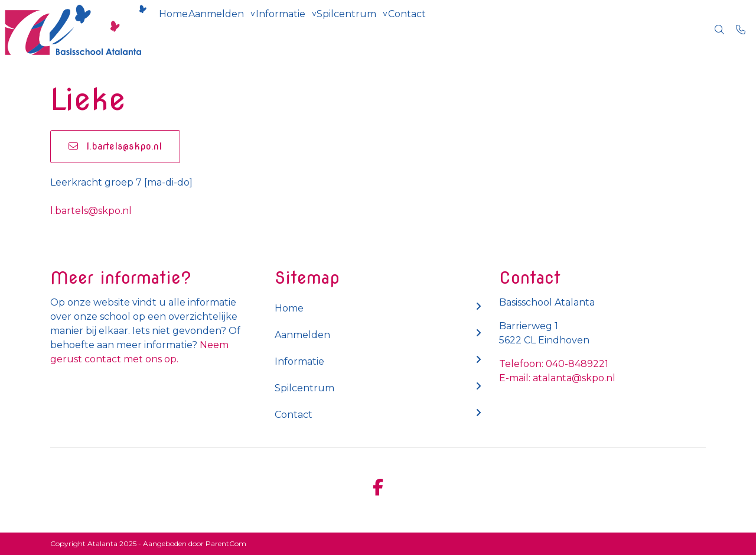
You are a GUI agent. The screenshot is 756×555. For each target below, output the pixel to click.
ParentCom (226, 543)
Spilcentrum (387, 29)
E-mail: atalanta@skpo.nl (557, 378)
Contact (458, 29)
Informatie (309, 29)
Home (179, 29)
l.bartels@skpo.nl (115, 146)
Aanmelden (233, 29)
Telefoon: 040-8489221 (554, 364)
